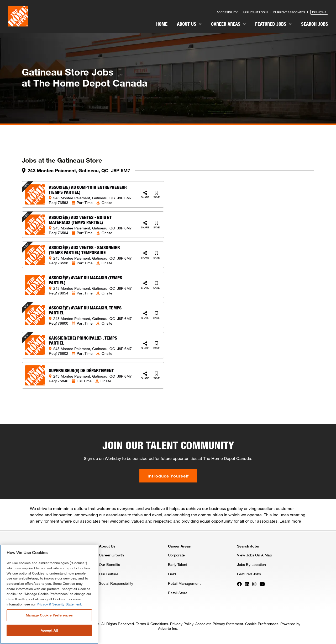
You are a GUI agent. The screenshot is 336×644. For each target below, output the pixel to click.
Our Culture (109, 574)
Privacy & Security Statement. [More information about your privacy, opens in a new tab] (59, 604)
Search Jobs (315, 24)
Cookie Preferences (262, 624)
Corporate (176, 555)
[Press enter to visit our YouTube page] (262, 584)
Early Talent (178, 564)
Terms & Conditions (152, 624)
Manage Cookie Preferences (49, 615)
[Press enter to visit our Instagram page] (254, 584)
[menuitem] (162, 25)
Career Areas (228, 24)
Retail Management (184, 583)
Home (162, 24)
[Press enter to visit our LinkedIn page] (247, 584)
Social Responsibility (116, 583)
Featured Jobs (273, 24)
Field (172, 574)
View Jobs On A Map (254, 555)
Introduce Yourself (168, 476)
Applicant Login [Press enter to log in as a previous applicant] (255, 12)
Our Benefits (109, 564)
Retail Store (178, 593)
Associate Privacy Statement (219, 624)
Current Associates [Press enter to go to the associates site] (289, 12)
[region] (49, 594)
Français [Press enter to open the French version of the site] (319, 12)
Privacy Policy (182, 624)
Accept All (49, 630)
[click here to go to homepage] (18, 16)
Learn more (290, 521)
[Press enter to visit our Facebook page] (239, 584)
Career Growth (111, 555)
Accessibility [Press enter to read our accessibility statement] (227, 12)
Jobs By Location (251, 564)
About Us (189, 24)
